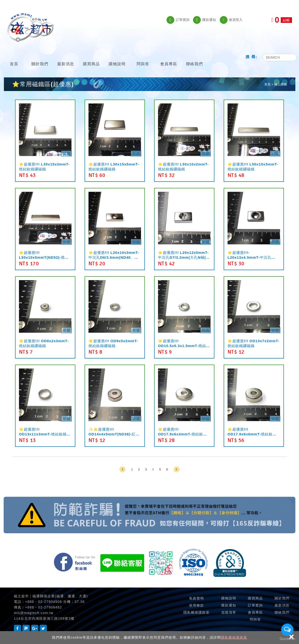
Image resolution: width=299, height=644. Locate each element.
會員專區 (169, 58)
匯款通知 (204, 20)
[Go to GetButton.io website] (287, 639)
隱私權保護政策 (234, 637)
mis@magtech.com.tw (34, 613)
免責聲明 (196, 598)
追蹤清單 (229, 612)
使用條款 (196, 605)
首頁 (14, 58)
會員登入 (231, 20)
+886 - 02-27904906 (44, 602)
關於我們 (40, 58)
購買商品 (91, 58)
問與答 (143, 58)
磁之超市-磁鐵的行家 (30, 28)
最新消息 (66, 58)
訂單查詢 (178, 20)
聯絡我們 (194, 58)
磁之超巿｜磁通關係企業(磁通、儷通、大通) (51, 596)
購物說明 (117, 58)
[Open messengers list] (287, 630)
